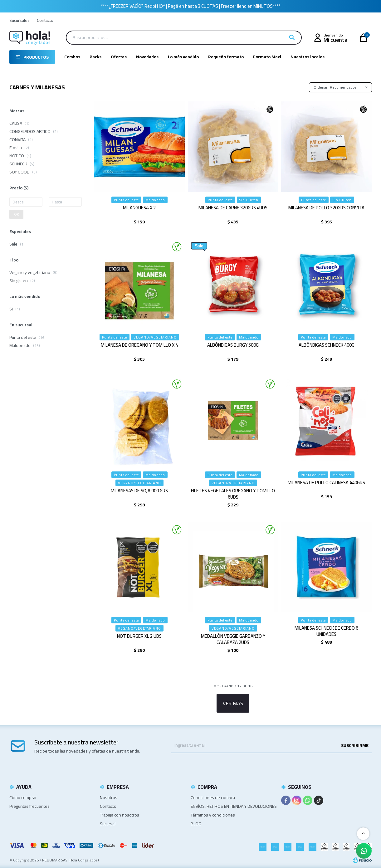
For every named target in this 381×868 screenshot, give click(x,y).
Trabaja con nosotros (120, 815)
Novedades (147, 57)
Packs (95, 57)
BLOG (196, 824)
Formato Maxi (267, 57)
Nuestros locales (308, 57)
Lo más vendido (183, 57)
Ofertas (119, 57)
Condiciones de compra (213, 797)
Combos (72, 57)
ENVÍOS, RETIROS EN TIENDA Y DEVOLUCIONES (234, 806)
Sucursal (108, 824)
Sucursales (20, 20)
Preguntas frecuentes (29, 806)
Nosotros (109, 797)
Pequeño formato (226, 57)
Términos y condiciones (213, 815)
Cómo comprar (23, 797)
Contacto (45, 20)
